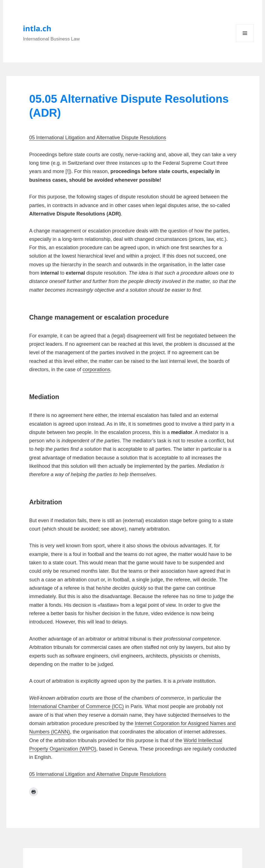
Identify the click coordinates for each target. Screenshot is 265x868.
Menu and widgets (245, 42)
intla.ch (37, 28)
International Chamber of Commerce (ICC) (76, 706)
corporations (96, 370)
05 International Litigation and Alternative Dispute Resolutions (97, 138)
